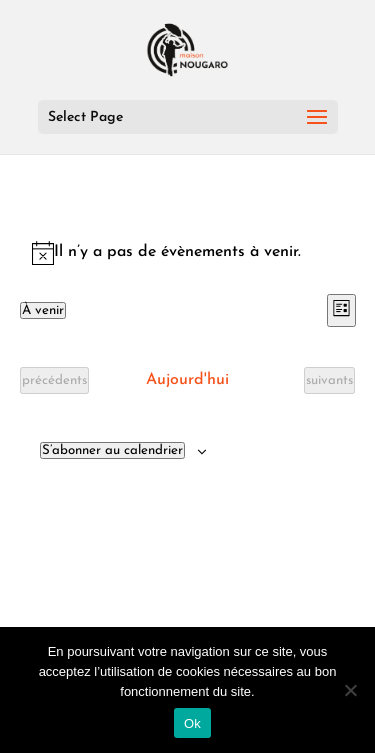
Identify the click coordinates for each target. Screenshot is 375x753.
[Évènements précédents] (54, 380)
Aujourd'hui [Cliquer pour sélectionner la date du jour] (187, 380)
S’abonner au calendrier (112, 450)
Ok (192, 723)
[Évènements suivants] (329, 380)
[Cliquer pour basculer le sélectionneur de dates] (43, 310)
